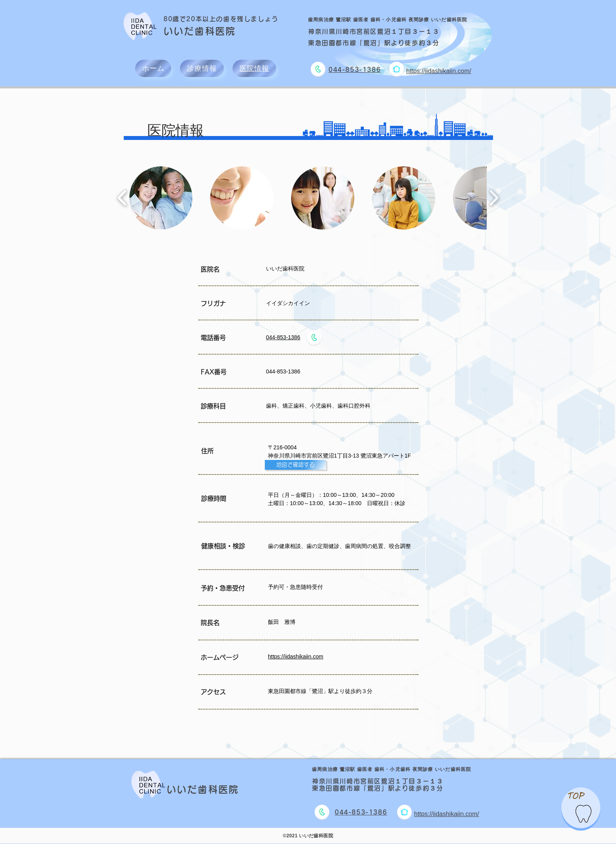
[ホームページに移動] (396, 69)
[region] (581, 808)
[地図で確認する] (295, 465)
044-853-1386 (283, 337)
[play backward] (122, 198)
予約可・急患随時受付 (295, 587)
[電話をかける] (318, 69)
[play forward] (494, 198)
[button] (161, 198)
